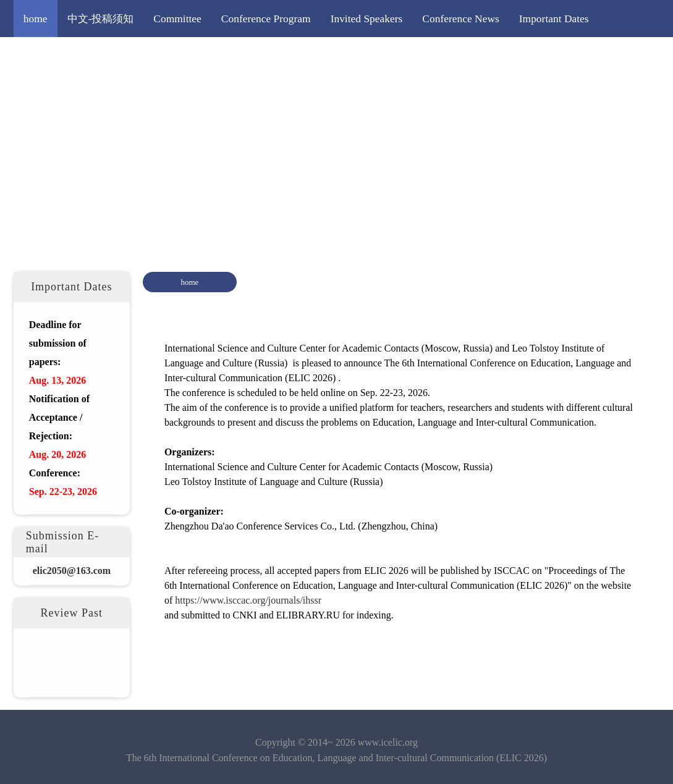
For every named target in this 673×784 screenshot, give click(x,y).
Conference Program (266, 19)
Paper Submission (146, 56)
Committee (177, 19)
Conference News (460, 19)
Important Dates (554, 19)
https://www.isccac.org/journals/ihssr (248, 600)
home (36, 19)
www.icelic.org (388, 742)
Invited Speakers (367, 19)
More (377, 56)
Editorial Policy (311, 56)
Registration (231, 56)
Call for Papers (56, 56)
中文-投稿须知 (101, 19)
